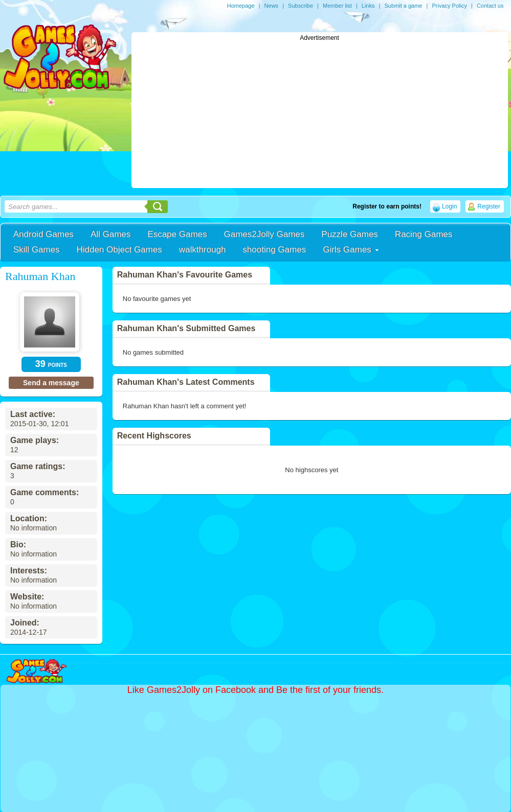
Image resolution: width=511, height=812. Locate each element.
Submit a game (403, 6)
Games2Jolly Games (264, 234)
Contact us (490, 6)
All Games (110, 234)
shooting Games (275, 250)
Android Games (43, 234)
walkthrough (203, 250)
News (272, 6)
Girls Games (347, 250)
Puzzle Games (350, 234)
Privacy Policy (449, 6)
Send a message (51, 383)
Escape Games (177, 234)
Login (449, 206)
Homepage (241, 6)
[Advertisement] (320, 113)
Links (368, 6)
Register (489, 206)
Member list (337, 6)
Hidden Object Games (119, 250)
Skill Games (37, 250)
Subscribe (301, 6)
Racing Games (424, 234)
